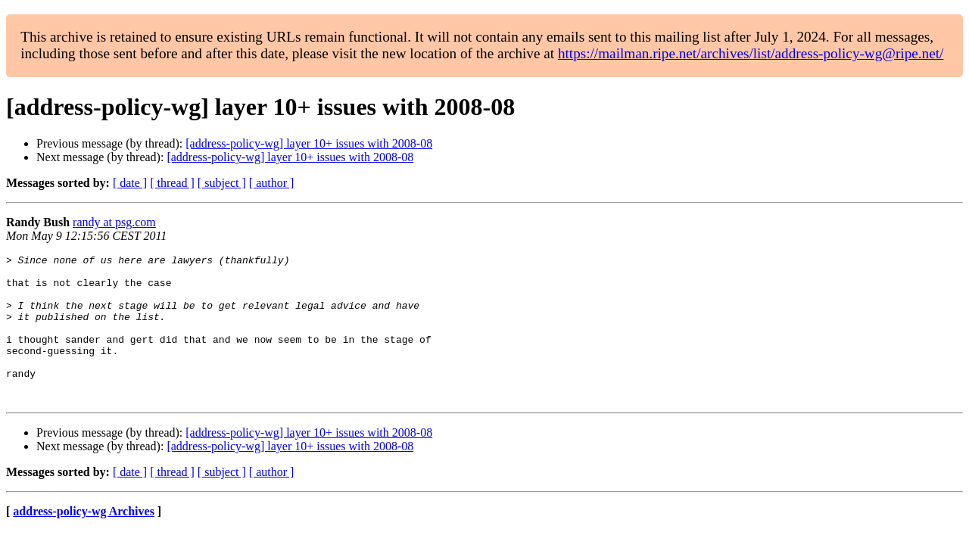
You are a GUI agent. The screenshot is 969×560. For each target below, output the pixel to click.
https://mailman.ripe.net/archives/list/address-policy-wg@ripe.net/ (751, 53)
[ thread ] (172, 183)
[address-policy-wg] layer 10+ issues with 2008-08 (309, 143)
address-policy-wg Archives (84, 541)
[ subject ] (222, 183)
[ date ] (130, 183)
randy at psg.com (114, 222)
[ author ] (272, 183)
